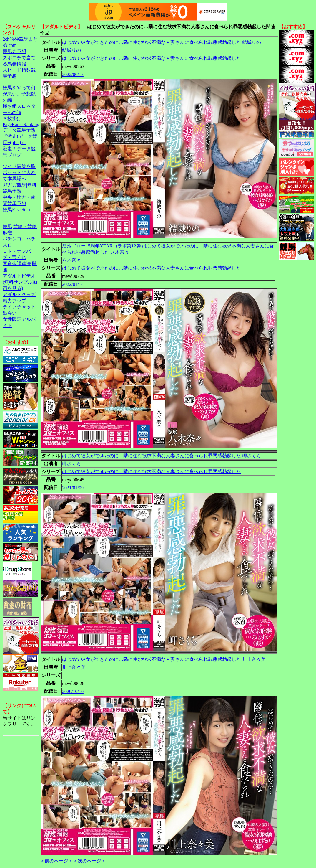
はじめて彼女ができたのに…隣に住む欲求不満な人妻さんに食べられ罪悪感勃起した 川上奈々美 (164, 659)
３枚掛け (12, 119)
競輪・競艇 (25, 226)
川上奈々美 (74, 667)
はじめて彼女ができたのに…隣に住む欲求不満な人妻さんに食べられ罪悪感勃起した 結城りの (162, 42)
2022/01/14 (73, 284)
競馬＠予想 (14, 51)
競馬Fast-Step (16, 210)
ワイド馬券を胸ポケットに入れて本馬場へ (19, 173)
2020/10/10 (73, 691)
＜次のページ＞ (89, 861)
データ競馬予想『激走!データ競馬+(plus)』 (20, 136)
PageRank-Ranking (21, 124)
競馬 (7, 226)
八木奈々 (71, 260)
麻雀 (7, 233)
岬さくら (71, 464)
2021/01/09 (73, 488)
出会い (10, 313)
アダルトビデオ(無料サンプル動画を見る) (20, 282)
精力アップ (14, 301)
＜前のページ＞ (56, 861)
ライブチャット (19, 307)
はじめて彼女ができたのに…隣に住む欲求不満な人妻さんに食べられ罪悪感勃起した (152, 58)
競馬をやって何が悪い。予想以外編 (19, 94)
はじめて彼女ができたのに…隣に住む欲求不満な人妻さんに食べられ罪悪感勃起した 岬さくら (162, 456)
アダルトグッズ (19, 294)
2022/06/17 (73, 74)
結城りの (71, 50)
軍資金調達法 (17, 264)
